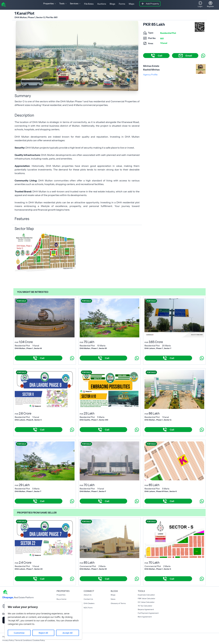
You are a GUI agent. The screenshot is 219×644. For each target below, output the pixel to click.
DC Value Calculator (146, 602)
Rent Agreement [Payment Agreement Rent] (145, 617)
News (113, 599)
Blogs (112, 4)
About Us (88, 595)
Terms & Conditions (23, 640)
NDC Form (88, 608)
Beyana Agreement (146, 609)
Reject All (43, 633)
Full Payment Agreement (148, 613)
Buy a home (61, 599)
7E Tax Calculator (145, 606)
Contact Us (88, 599)
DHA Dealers (89, 603)
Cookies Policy (39, 640)
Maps (132, 4)
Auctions (102, 4)
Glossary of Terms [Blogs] (118, 603)
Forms (122, 4)
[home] (3, 4)
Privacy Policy (8, 640)
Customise (19, 633)
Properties (61, 595)
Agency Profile (150, 75)
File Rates (89, 4)
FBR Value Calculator (147, 598)
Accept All (67, 633)
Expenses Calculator (146, 595)
